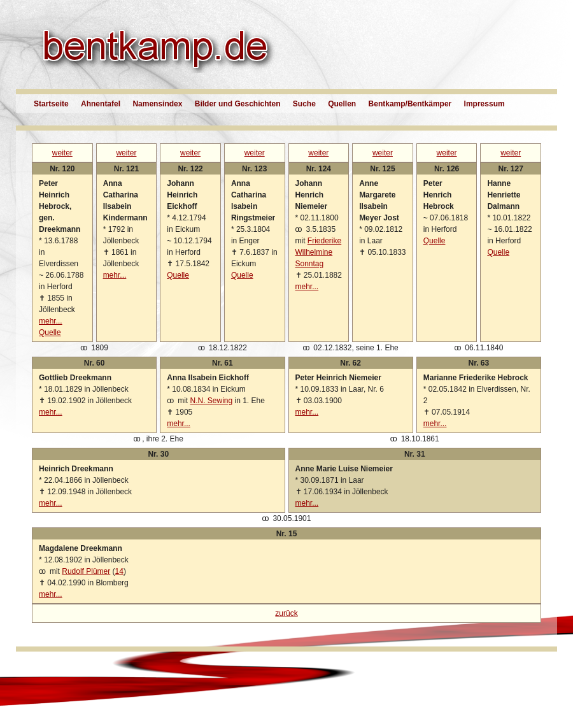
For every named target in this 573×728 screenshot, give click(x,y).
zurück (286, 613)
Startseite (51, 104)
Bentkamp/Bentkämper (410, 104)
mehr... (51, 321)
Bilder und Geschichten (238, 104)
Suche (304, 104)
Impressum (485, 104)
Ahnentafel (101, 104)
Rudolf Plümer (86, 571)
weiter (62, 153)
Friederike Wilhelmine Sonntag (319, 252)
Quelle (50, 332)
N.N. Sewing (211, 401)
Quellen (342, 104)
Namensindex (157, 104)
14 (119, 571)
